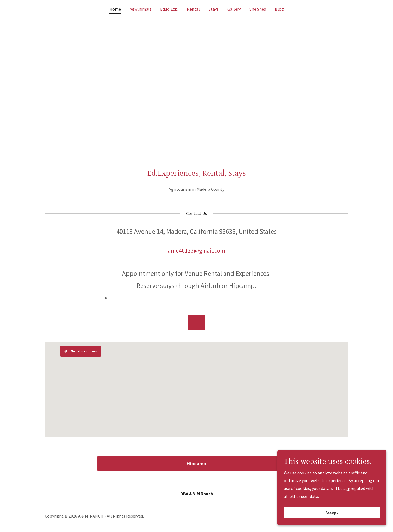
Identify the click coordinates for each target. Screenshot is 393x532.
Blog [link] (279, 9)
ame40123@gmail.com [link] (196, 250)
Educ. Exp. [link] (169, 9)
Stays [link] (214, 9)
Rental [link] (193, 9)
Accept (332, 512)
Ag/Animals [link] (141, 9)
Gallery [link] (234, 9)
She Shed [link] (258, 9)
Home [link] (115, 9)
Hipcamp (196, 463)
